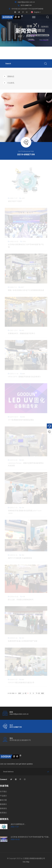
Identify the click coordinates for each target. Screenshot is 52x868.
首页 (20, 36)
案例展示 (3, 804)
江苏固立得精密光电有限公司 (34, 858)
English (37, 12)
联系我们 (3, 813)
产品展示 (3, 796)
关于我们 (3, 792)
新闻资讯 (30, 36)
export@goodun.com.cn (26, 2)
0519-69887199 (26, 5)
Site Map (26, 862)
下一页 (38, 693)
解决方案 (3, 800)
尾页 (43, 693)
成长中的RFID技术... (18, 824)
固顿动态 (9, 76)
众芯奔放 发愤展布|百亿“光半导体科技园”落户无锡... (30, 837)
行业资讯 (9, 83)
